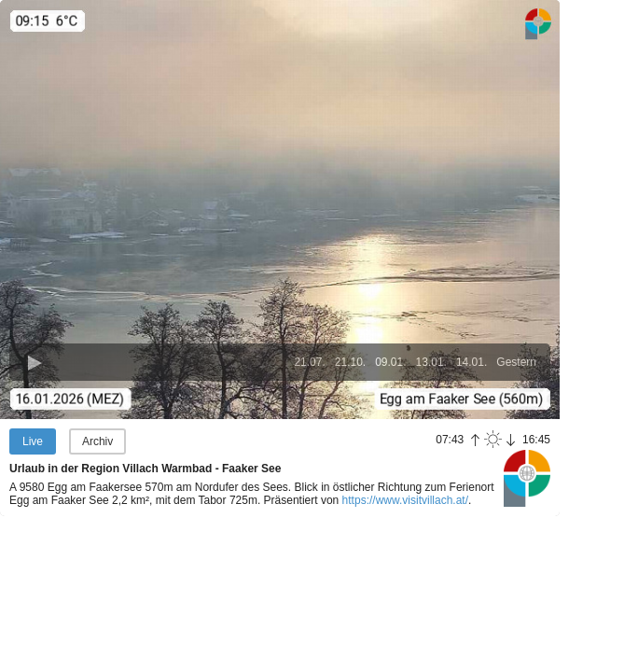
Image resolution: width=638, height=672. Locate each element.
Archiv (97, 441)
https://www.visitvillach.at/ (405, 500)
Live (33, 441)
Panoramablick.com (527, 478)
